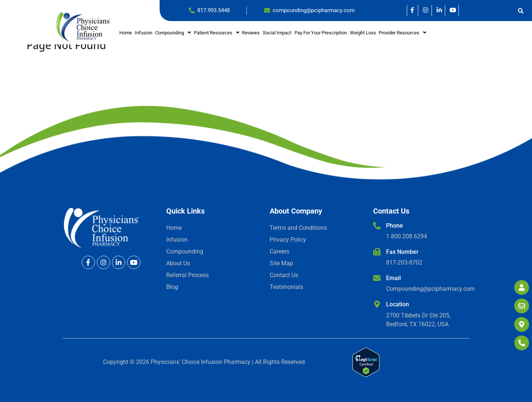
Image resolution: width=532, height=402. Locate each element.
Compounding (173, 33)
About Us (178, 263)
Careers (279, 251)
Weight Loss (363, 33)
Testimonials (287, 287)
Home (126, 33)
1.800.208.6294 (407, 236)
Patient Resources (217, 33)
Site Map (281, 263)
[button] (173, 33)
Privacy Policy (288, 240)
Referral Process (187, 275)
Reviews (251, 33)
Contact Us (284, 275)
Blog (172, 287)
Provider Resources (403, 33)
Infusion (144, 33)
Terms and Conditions (298, 228)
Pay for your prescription (321, 33)
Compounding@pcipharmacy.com (430, 289)
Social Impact (277, 33)
